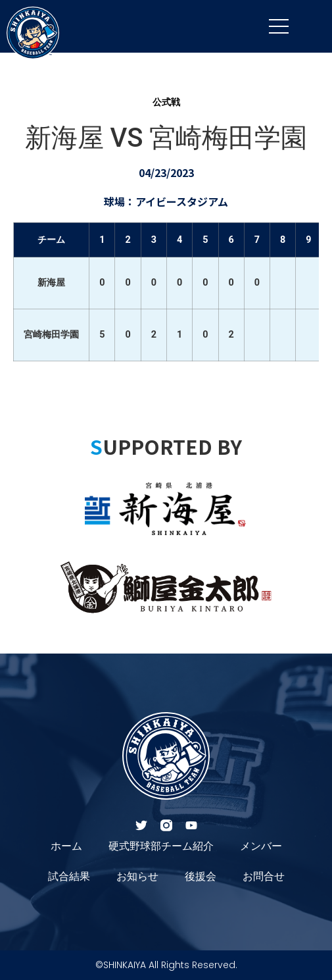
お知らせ (137, 876)
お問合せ (264, 876)
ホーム (66, 846)
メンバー (261, 846)
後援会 (201, 876)
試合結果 (69, 876)
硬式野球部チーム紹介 (161, 846)
